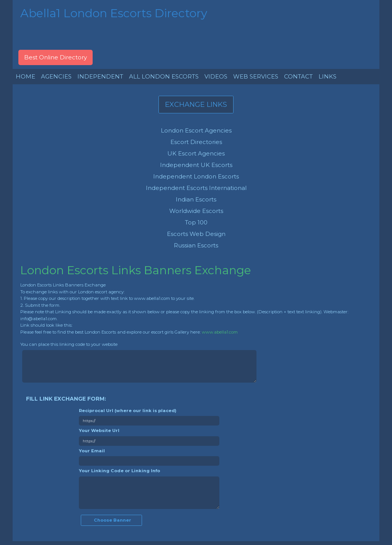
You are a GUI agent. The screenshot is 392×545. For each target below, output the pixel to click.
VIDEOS (216, 76)
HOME (25, 76)
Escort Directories (196, 142)
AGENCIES (56, 76)
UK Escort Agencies (196, 153)
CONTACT (298, 76)
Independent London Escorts (196, 176)
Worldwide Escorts (196, 211)
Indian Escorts (196, 199)
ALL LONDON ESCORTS (164, 76)
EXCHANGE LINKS (196, 105)
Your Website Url (99, 430)
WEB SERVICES (256, 76)
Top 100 (196, 222)
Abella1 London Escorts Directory (114, 13)
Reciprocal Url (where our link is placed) (128, 411)
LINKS (327, 76)
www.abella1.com (220, 332)
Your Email (92, 451)
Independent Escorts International (196, 188)
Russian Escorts (196, 245)
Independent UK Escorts (196, 165)
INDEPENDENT (100, 76)
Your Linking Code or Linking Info (119, 471)
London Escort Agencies (196, 130)
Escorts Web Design (196, 234)
